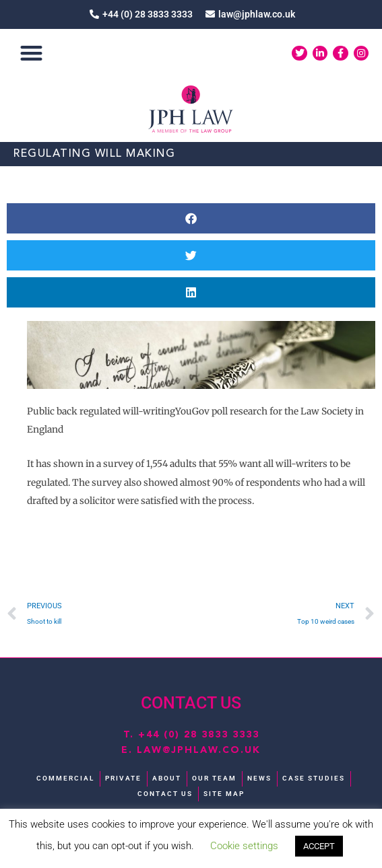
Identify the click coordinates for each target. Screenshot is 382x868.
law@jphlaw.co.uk (199, 750)
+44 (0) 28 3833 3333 (199, 735)
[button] (31, 53)
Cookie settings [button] (244, 846)
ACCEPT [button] (319, 846)
